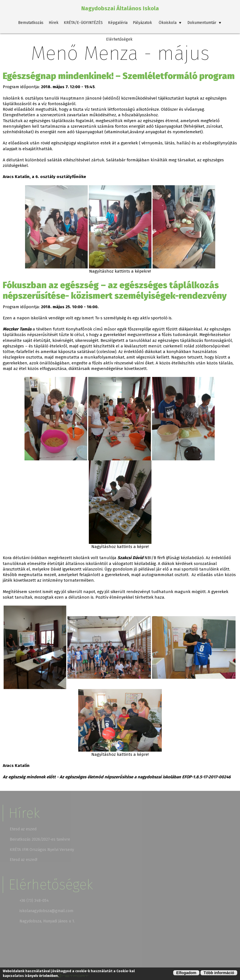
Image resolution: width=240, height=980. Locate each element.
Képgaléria (118, 23)
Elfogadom (186, 973)
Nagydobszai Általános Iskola (120, 8)
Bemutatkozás (31, 23)
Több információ (219, 973)
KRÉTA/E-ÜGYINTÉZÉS (83, 23)
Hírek (54, 23)
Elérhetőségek (119, 39)
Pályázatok (142, 23)
